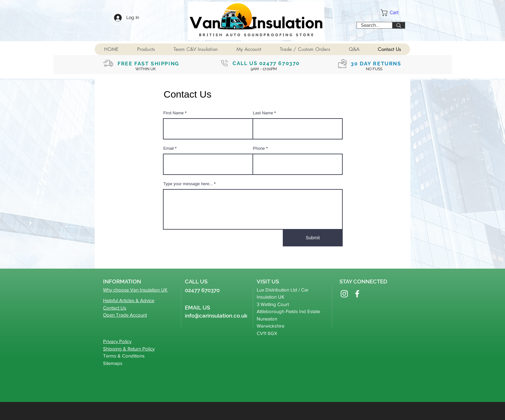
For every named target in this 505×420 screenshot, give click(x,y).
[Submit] (313, 238)
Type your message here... (188, 184)
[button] (146, 49)
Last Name (263, 113)
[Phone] (224, 63)
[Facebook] (357, 294)
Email (169, 148)
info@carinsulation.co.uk (216, 316)
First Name (174, 113)
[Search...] (370, 25)
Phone (259, 148)
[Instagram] (344, 294)
